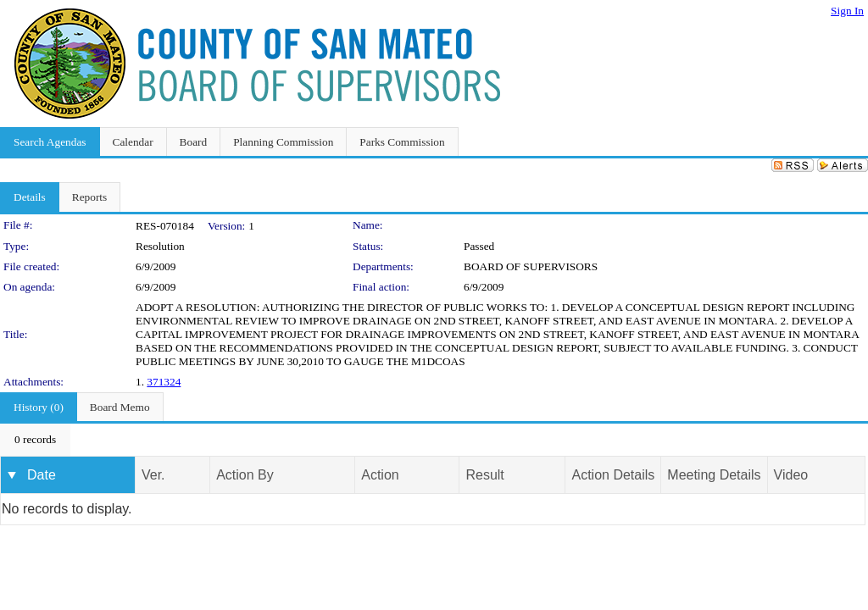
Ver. (153, 475)
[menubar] (35, 440)
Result (484, 475)
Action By (245, 475)
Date (42, 475)
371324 (164, 382)
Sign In (847, 11)
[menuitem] (35, 440)
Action (380, 475)
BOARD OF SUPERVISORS (531, 266)
